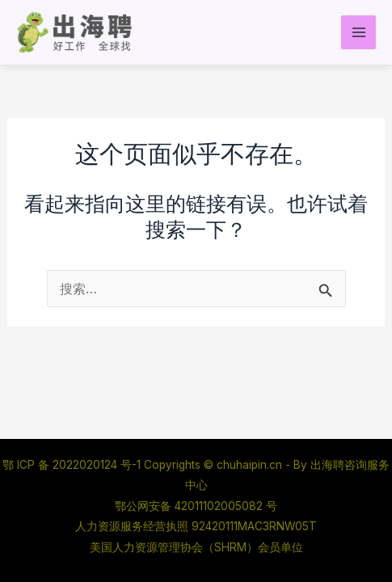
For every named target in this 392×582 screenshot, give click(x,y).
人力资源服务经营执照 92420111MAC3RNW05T (196, 526)
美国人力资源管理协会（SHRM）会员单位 (196, 547)
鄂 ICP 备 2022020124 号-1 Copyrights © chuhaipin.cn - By (156, 465)
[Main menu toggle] (358, 33)
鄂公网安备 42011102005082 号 (196, 506)
